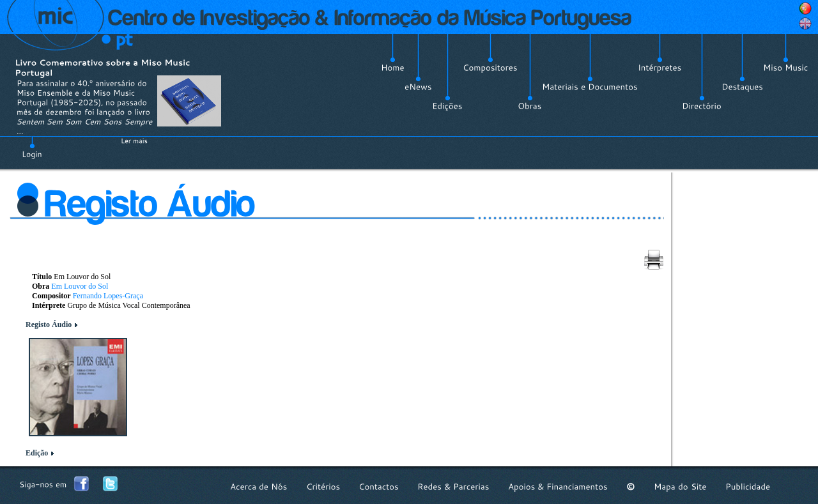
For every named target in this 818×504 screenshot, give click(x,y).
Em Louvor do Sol (80, 286)
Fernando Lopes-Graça (108, 296)
